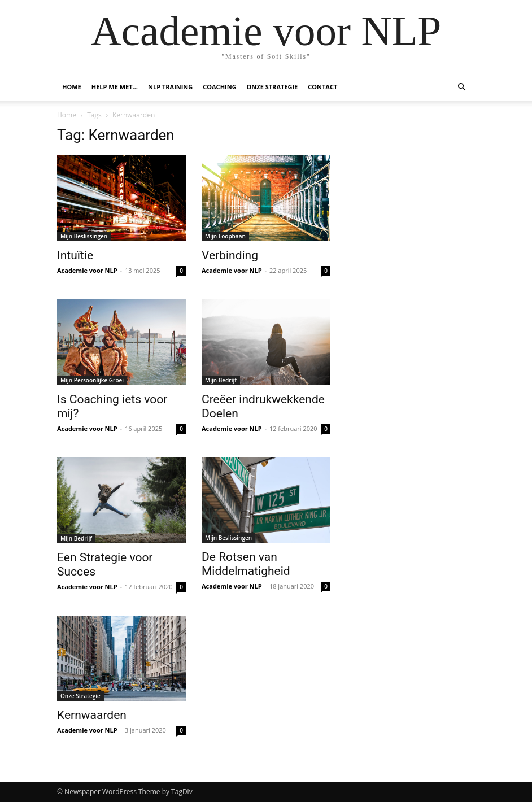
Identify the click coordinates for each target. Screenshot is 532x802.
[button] (461, 87)
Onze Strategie (272, 87)
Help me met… (115, 87)
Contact (322, 87)
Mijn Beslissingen (84, 236)
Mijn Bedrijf (221, 380)
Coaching (219, 87)
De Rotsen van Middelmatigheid (246, 564)
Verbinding (230, 255)
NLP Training (170, 87)
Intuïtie (75, 255)
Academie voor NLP (87, 270)
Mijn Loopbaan (225, 236)
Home (72, 87)
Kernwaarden (92, 715)
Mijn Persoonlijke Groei (92, 380)
